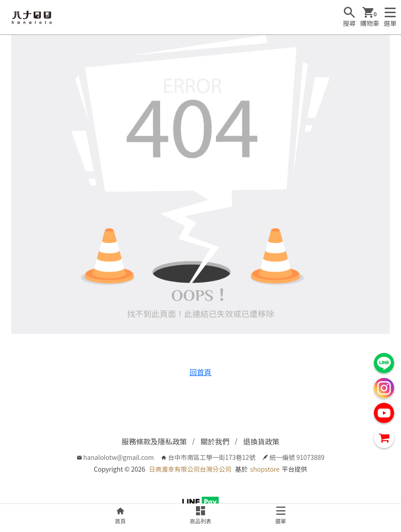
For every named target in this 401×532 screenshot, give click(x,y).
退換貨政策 (261, 441)
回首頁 (200, 372)
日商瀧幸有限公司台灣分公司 (190, 469)
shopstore (265, 469)
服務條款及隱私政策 (154, 441)
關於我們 (215, 441)
